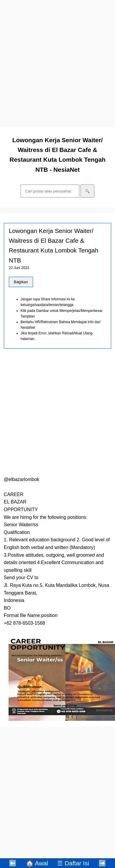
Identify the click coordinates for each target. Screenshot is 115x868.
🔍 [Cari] (87, 191)
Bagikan (21, 282)
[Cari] (50, 191)
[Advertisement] (57, 64)
